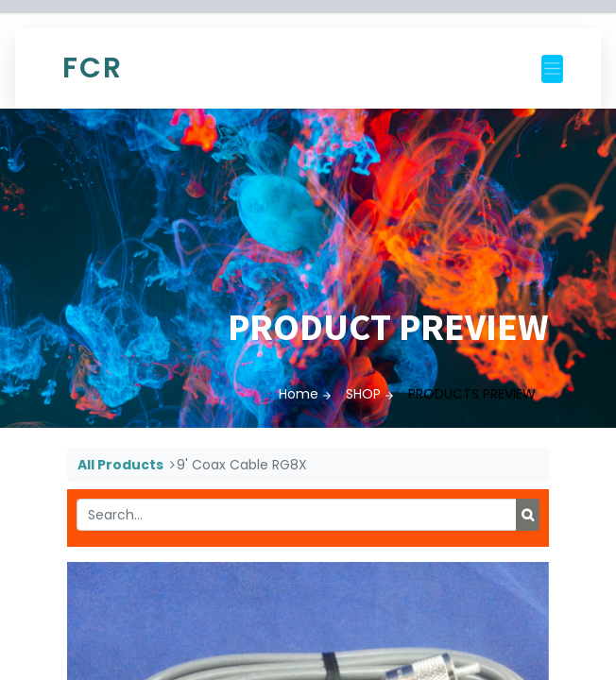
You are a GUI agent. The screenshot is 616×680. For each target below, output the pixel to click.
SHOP (363, 394)
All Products (120, 465)
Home (299, 394)
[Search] (528, 515)
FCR (93, 68)
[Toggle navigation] (552, 69)
